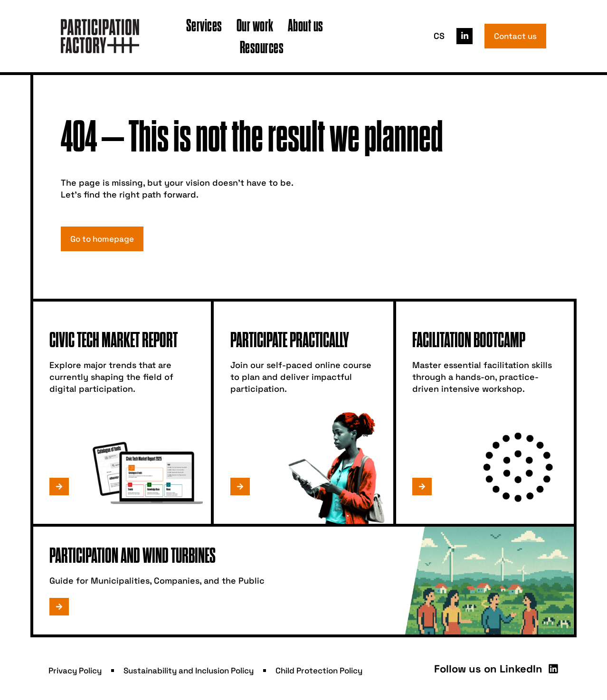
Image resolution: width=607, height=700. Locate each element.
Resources (262, 47)
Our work (255, 25)
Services (204, 25)
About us (306, 25)
